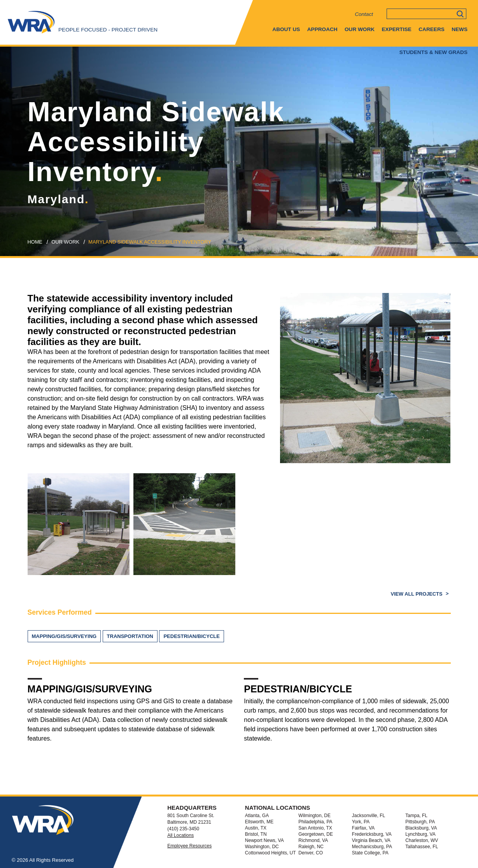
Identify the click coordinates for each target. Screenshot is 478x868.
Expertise (397, 29)
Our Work (360, 29)
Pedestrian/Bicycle (191, 636)
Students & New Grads (433, 52)
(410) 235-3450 (183, 829)
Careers (431, 29)
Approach (322, 29)
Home (35, 242)
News (460, 29)
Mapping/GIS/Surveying (64, 636)
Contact (364, 14)
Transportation (130, 636)
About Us (286, 29)
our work (65, 242)
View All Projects (417, 594)
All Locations (180, 835)
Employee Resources (189, 846)
